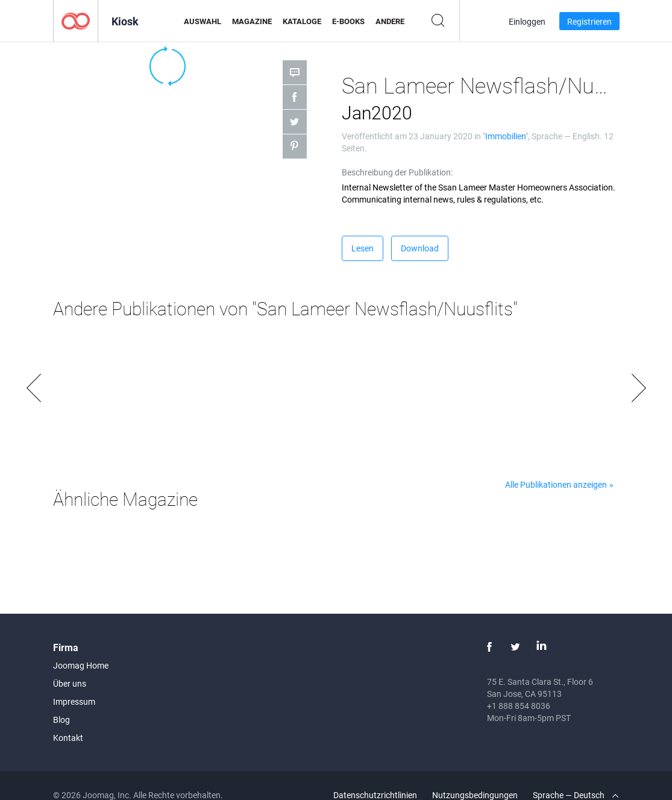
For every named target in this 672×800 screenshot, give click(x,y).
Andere (390, 21)
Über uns (70, 683)
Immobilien (505, 136)
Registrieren (589, 21)
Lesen (363, 248)
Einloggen (527, 21)
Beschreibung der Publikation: (397, 172)
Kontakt (68, 738)
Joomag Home (81, 665)
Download (420, 248)
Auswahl (203, 21)
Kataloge (302, 21)
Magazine (252, 21)
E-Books (348, 21)
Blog (61, 720)
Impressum (74, 701)
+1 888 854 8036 (519, 706)
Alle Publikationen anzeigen (556, 484)
